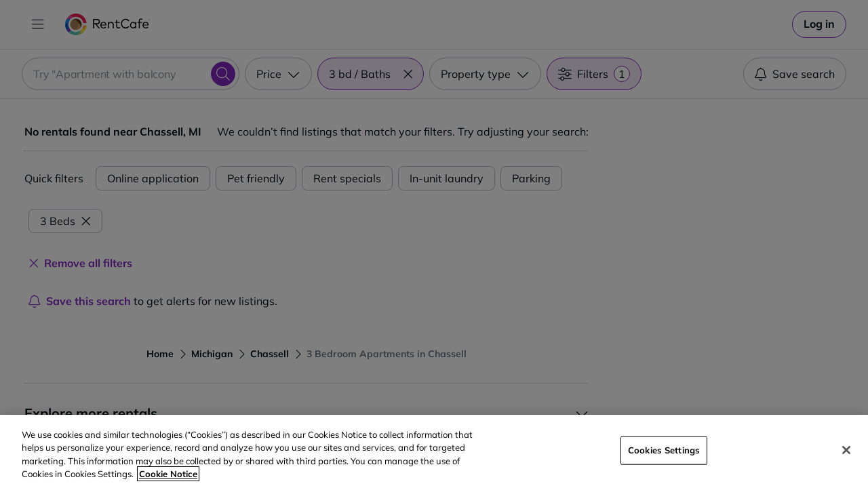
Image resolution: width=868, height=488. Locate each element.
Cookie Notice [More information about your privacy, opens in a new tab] (168, 474)
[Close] (846, 450)
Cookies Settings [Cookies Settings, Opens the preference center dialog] (664, 450)
